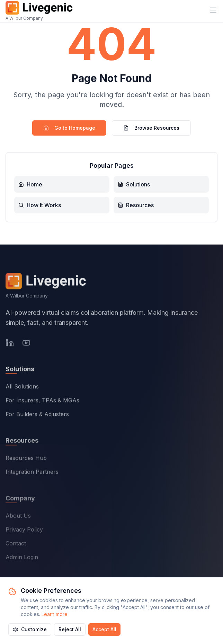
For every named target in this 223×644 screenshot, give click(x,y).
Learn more (55, 614)
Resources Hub (26, 459)
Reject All (70, 629)
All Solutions (22, 388)
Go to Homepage (69, 128)
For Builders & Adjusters (37, 415)
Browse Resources (151, 128)
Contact (16, 545)
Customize (30, 629)
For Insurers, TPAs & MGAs (42, 402)
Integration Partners (32, 473)
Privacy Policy (24, 531)
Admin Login (22, 559)
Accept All (104, 629)
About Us (18, 517)
